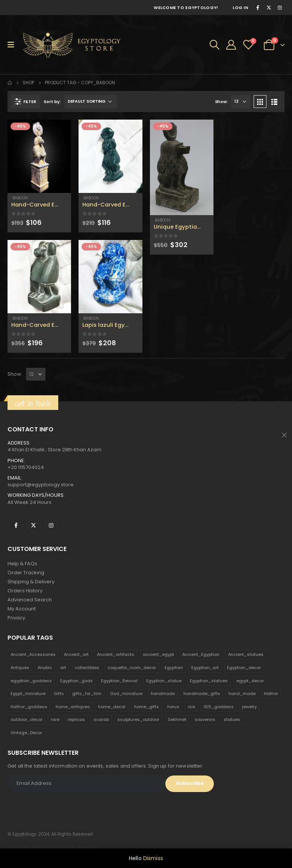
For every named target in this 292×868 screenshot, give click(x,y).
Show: (221, 102)
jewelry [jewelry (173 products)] (249, 707)
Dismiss (153, 858)
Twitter (33, 525)
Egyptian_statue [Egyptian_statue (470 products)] (164, 681)
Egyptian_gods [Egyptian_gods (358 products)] (76, 681)
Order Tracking (26, 573)
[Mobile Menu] (13, 45)
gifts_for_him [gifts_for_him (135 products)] (87, 693)
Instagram (51, 525)
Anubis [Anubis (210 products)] (45, 668)
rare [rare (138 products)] (55, 719)
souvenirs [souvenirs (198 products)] (205, 719)
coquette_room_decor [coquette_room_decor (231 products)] (132, 668)
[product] (39, 156)
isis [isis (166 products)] (192, 707)
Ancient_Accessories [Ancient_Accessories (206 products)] (33, 654)
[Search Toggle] (215, 45)
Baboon (20, 198)
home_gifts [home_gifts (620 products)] (147, 707)
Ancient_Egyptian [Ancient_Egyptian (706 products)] (201, 654)
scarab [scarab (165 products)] (101, 719)
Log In (240, 8)
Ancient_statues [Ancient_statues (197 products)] (246, 654)
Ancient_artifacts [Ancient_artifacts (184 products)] (116, 654)
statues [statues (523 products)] (232, 719)
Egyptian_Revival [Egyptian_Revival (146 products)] (119, 681)
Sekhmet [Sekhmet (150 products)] (177, 719)
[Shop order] (91, 102)
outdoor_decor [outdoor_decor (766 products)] (26, 719)
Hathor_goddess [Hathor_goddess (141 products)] (29, 707)
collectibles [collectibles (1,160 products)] (87, 668)
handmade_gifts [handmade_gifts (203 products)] (202, 693)
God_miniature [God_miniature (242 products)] (126, 693)
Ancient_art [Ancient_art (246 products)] (76, 654)
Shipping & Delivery (31, 582)
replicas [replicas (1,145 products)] (76, 719)
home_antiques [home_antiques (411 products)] (73, 707)
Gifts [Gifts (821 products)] (59, 693)
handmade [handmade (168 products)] (163, 693)
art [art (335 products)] (63, 668)
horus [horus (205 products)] (173, 707)
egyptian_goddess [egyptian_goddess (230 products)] (31, 681)
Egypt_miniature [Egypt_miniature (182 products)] (28, 693)
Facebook (16, 525)
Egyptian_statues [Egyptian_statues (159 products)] (209, 681)
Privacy (16, 618)
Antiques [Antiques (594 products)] (20, 668)
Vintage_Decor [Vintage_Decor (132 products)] (26, 733)
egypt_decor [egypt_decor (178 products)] (250, 681)
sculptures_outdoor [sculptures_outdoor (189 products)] (138, 719)
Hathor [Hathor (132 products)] (271, 693)
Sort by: (52, 102)
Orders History (25, 591)
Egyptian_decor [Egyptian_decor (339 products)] (244, 668)
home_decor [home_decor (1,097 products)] (112, 707)
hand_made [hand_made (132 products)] (242, 693)
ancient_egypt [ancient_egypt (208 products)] (158, 654)
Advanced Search (30, 600)
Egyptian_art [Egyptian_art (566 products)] (205, 668)
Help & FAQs (22, 564)
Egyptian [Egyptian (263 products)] (174, 668)
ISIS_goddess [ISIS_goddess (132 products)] (219, 707)
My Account (22, 609)
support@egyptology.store (41, 485)
